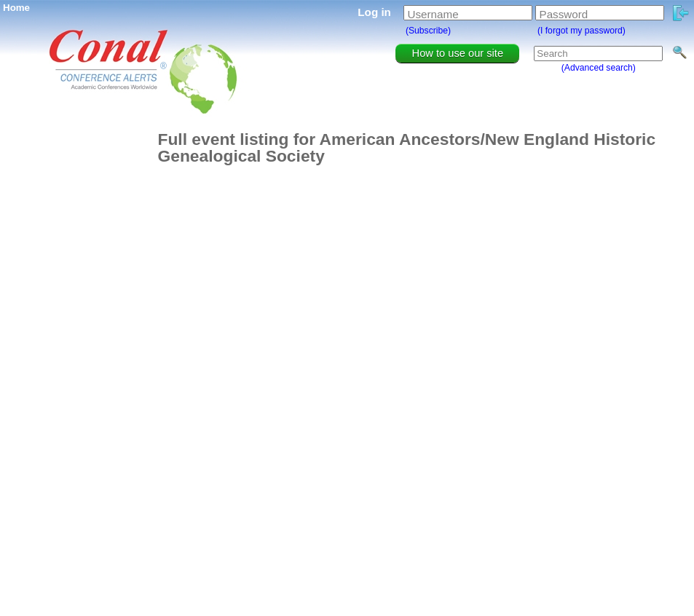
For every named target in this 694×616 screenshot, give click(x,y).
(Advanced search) (599, 68)
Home (16, 8)
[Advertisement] (78, 350)
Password (564, 14)
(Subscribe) (428, 31)
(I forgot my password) (581, 31)
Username (433, 14)
